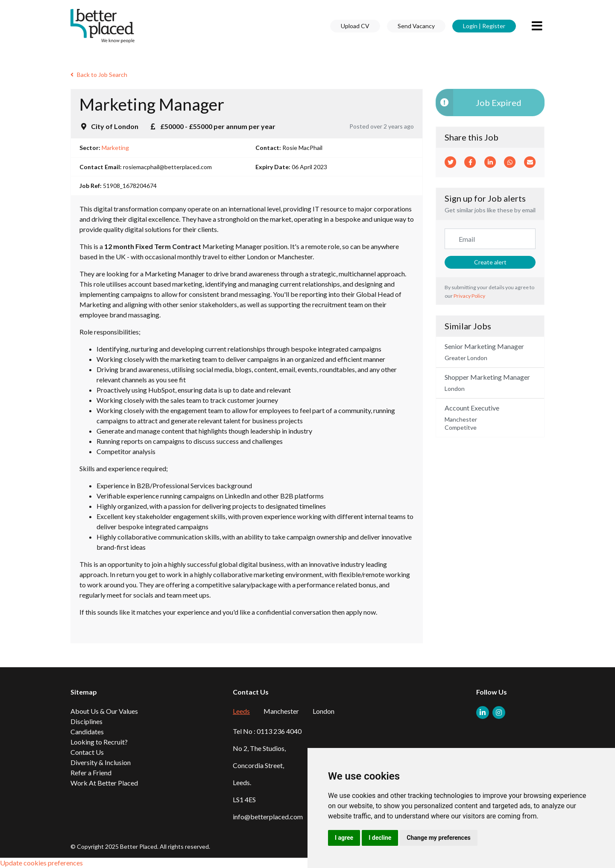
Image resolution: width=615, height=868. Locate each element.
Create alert (490, 262)
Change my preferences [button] (438, 838)
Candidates (87, 732)
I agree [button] (344, 838)
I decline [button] (380, 838)
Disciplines (86, 721)
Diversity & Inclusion (101, 762)
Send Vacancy (416, 26)
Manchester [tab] (281, 711)
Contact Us (87, 752)
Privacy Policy (469, 296)
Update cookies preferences (41, 863)
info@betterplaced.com (268, 817)
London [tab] (324, 711)
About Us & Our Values (104, 711)
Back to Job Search (99, 75)
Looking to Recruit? (99, 742)
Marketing (115, 148)
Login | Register (484, 26)
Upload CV (355, 26)
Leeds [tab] (241, 711)
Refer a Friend (91, 773)
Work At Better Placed (104, 783)
